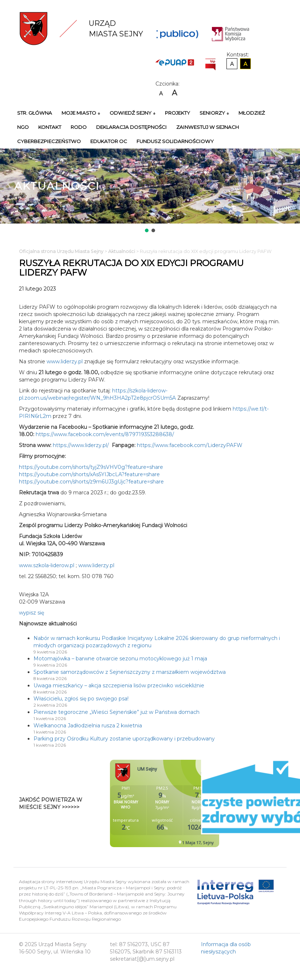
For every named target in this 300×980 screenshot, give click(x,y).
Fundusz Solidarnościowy (175, 141)
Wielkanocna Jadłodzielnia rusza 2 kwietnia (88, 726)
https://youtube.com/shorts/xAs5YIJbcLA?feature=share (89, 474)
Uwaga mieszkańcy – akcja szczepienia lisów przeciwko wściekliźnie (119, 685)
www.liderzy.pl (65, 361)
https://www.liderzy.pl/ (81, 445)
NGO (23, 127)
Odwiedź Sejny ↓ (133, 113)
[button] (147, 230)
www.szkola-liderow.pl (47, 565)
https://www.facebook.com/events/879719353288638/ (105, 434)
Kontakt (50, 127)
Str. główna (35, 113)
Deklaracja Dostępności (131, 127)
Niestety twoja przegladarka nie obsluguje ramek (183, 803)
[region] (150, 191)
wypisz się (31, 613)
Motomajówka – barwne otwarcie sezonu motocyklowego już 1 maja (120, 659)
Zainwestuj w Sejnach (208, 127)
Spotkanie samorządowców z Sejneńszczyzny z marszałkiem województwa (130, 672)
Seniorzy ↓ (214, 113)
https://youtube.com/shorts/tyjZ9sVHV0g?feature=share (91, 467)
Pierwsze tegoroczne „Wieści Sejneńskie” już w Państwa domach (117, 712)
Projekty (177, 113)
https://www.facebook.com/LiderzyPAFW (190, 445)
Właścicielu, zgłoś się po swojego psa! (81, 699)
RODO (79, 127)
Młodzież (252, 113)
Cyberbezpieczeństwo (49, 141)
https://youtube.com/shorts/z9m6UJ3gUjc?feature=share (91, 482)
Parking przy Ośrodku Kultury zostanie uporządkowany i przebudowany (124, 739)
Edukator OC (109, 141)
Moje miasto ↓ (81, 113)
